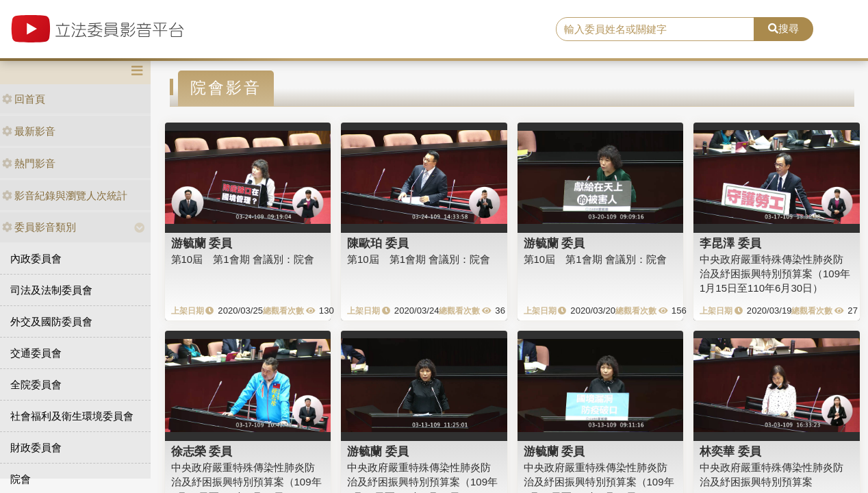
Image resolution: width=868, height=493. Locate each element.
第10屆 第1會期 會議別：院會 (243, 259)
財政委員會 (36, 447)
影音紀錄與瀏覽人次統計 (65, 195)
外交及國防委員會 (51, 321)
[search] (655, 29)
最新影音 (29, 131)
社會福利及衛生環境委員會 (72, 416)
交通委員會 (36, 353)
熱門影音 (29, 163)
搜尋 (783, 28)
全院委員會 (36, 384)
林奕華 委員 (730, 451)
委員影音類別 (39, 227)
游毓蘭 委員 (202, 243)
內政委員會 (36, 258)
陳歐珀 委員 (378, 243)
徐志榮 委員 (202, 451)
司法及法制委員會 (51, 290)
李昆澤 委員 (730, 243)
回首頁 (24, 99)
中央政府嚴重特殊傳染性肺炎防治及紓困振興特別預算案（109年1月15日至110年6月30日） (775, 274)
